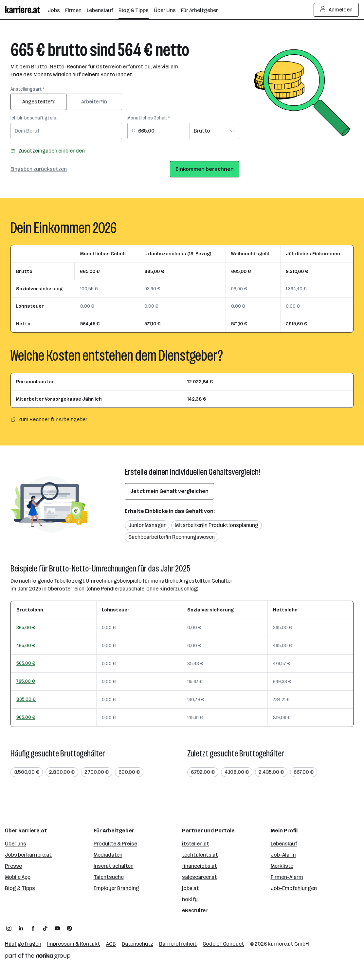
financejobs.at (200, 866)
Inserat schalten (114, 866)
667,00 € (304, 772)
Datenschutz (137, 944)
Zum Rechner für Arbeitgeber (49, 419)
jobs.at (191, 888)
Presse (13, 866)
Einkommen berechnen (205, 169)
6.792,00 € (203, 772)
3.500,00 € (27, 772)
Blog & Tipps (20, 888)
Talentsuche (109, 877)
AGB (111, 944)
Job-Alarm (283, 855)
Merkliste (282, 866)
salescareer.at (200, 877)
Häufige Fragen (23, 944)
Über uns (16, 844)
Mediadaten (108, 855)
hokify (190, 899)
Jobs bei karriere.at (28, 855)
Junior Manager (147, 525)
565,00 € (26, 663)
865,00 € (26, 699)
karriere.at (281, 944)
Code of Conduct (223, 944)
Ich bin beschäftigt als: (34, 118)
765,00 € (26, 681)
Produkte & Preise (115, 844)
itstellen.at (196, 844)
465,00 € (26, 645)
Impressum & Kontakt (74, 944)
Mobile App (18, 877)
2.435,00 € (271, 772)
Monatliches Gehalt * (149, 118)
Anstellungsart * (27, 89)
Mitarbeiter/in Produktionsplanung (217, 525)
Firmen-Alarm (287, 877)
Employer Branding (116, 888)
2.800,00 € (62, 772)
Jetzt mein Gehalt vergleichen (169, 491)
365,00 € (26, 627)
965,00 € (26, 717)
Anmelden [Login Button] (336, 10)
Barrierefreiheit (178, 944)
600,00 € (129, 772)
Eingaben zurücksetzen (39, 169)
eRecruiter (195, 910)
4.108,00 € (237, 772)
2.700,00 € (97, 772)
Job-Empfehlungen (294, 888)
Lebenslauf (284, 844)
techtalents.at (200, 855)
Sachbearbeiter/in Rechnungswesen (172, 537)
